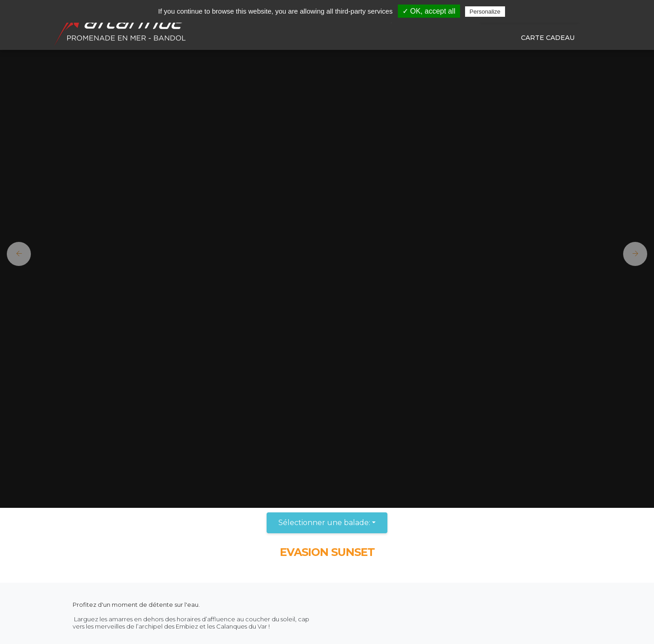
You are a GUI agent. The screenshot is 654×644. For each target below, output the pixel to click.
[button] (15, 254)
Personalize (485, 12)
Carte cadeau (548, 38)
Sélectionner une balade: (324, 523)
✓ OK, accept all (429, 11)
